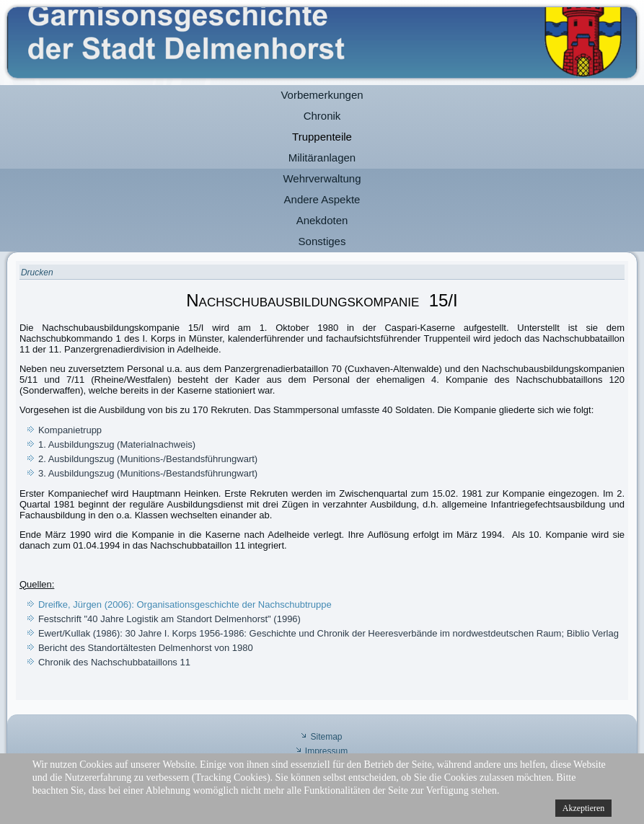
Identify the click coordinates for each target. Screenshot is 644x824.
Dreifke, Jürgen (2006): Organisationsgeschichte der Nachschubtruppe (185, 604)
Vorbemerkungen (322, 95)
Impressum (326, 751)
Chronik (322, 116)
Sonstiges (322, 241)
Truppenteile (322, 137)
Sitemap (326, 737)
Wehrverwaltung (322, 178)
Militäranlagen (322, 158)
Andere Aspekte (322, 199)
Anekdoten (322, 220)
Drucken (37, 273)
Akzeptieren (584, 808)
